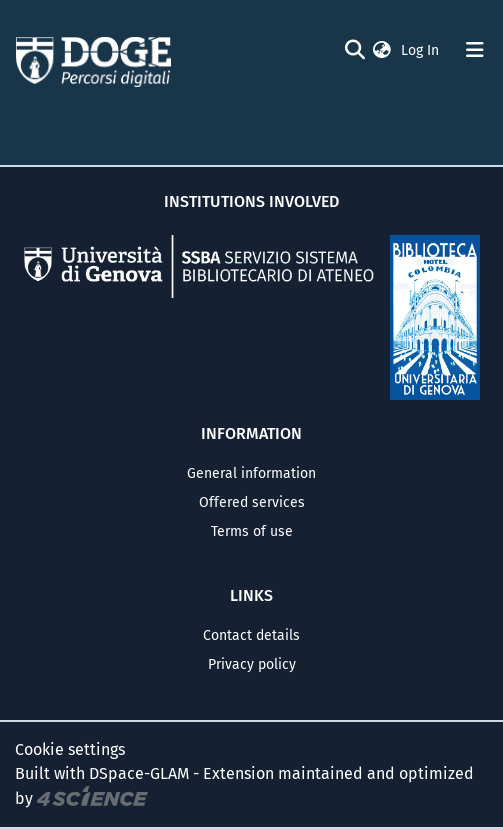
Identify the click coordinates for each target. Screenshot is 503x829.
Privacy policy (252, 664)
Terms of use (252, 531)
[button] (382, 50)
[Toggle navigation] (475, 50)
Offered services (252, 502)
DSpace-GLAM (139, 773)
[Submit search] (354, 50)
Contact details (251, 635)
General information (251, 473)
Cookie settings (70, 749)
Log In (422, 50)
